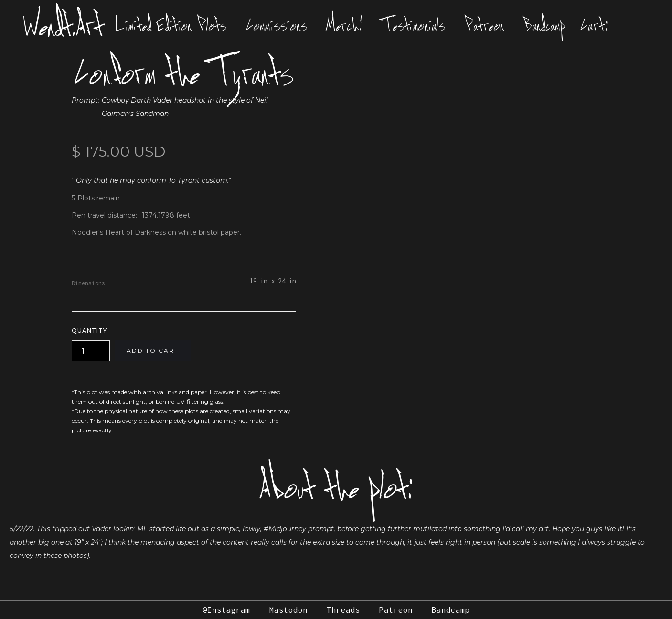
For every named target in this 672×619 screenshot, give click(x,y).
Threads (343, 610)
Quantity (89, 330)
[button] (596, 25)
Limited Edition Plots (171, 25)
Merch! (345, 25)
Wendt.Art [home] (64, 25)
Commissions (277, 25)
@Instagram (226, 610)
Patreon (485, 25)
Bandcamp (544, 25)
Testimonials (414, 25)
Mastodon (288, 610)
